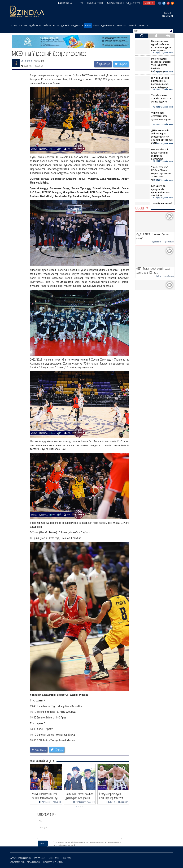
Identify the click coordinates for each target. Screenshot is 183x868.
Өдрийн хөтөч (108, 26)
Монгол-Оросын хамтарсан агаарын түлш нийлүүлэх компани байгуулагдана (154, 65)
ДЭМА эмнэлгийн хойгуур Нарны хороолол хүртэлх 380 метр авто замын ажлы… (154, 137)
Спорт (88, 26)
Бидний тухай (54, 858)
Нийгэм (47, 26)
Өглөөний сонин (95, 3)
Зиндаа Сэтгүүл (133, 3)
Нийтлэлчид (65, 3)
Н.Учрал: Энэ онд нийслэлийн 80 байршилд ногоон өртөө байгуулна (154, 83)
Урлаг (96, 26)
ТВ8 (80, 3)
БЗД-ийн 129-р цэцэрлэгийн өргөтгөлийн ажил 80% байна (154, 191)
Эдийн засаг (35, 26)
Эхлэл (14, 26)
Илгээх (43, 843)
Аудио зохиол (114, 3)
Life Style (122, 26)
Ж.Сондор (27, 61)
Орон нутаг (143, 26)
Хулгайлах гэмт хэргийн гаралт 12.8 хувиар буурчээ (154, 99)
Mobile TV (149, 3)
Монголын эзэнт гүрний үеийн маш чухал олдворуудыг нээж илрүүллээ (154, 46)
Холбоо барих (40, 858)
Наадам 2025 (77, 26)
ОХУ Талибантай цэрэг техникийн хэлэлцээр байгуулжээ (154, 154)
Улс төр (23, 26)
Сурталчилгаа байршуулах (21, 858)
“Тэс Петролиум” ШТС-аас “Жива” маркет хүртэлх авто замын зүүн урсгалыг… (154, 173)
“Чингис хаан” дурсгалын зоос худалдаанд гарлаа (154, 116)
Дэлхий (65, 26)
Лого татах (67, 858)
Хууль (56, 26)
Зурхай (132, 26)
